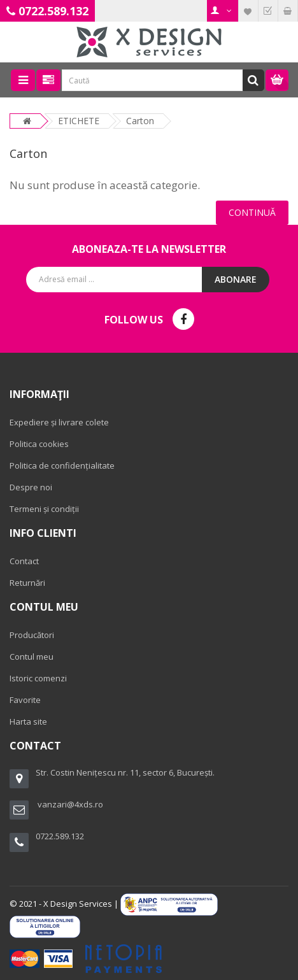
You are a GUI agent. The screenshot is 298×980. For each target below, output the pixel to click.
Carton (140, 121)
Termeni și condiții (44, 509)
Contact (24, 561)
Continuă (252, 212)
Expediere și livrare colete (59, 422)
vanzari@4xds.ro (70, 804)
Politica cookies (39, 444)
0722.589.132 (53, 11)
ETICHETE (79, 121)
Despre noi (31, 487)
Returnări (27, 583)
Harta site (28, 721)
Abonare (236, 279)
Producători (32, 635)
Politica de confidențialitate (62, 465)
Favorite (25, 700)
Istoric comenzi (38, 678)
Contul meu (32, 657)
